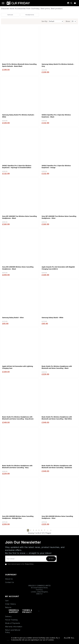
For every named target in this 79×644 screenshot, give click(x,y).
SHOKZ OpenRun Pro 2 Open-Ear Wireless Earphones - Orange (56, 167)
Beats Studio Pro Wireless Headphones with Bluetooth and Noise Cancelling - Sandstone (57, 467)
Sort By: (45, 21)
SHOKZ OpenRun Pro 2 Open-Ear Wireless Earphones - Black (56, 116)
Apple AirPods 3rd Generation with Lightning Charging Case (18, 367)
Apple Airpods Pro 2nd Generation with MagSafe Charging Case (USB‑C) (58, 268)
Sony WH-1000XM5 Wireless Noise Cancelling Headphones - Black (18, 268)
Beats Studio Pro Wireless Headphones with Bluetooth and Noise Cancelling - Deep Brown (18, 418)
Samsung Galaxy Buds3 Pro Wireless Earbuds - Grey (58, 65)
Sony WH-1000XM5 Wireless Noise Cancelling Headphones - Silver (57, 517)
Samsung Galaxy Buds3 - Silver (13, 318)
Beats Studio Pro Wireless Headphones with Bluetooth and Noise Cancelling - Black (57, 367)
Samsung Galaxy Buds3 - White (52, 318)
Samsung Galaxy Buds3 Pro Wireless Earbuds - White (18, 116)
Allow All (69, 638)
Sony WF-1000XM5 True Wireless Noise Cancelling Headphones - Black (19, 217)
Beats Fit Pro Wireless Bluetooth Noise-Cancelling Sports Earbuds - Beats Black (19, 65)
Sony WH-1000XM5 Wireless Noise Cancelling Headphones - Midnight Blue (18, 517)
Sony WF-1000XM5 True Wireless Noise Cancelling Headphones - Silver (59, 217)
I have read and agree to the (19, 564)
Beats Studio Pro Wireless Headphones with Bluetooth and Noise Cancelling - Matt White (57, 418)
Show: (68, 21)
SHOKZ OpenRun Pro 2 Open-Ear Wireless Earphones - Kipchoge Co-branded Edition (17, 167)
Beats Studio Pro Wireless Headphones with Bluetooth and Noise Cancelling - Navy (17, 467)
